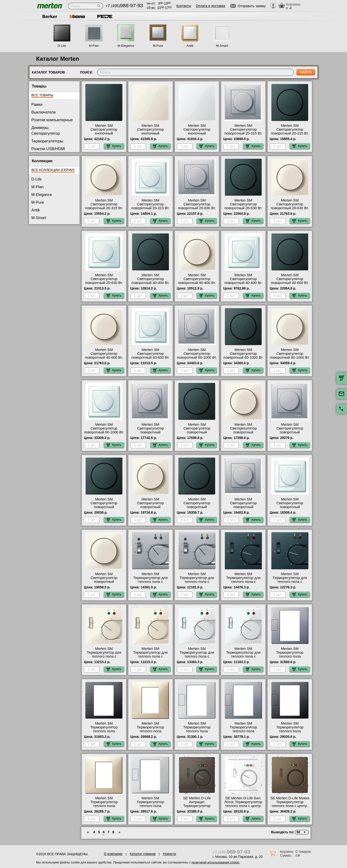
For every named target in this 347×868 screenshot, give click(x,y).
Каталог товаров (143, 854)
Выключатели (43, 112)
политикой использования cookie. (216, 862)
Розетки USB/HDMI (48, 149)
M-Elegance (126, 46)
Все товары (42, 95)
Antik (190, 46)
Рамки (37, 104)
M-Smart (222, 46)
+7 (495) (124, 6)
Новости (169, 854)
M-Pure (158, 46)
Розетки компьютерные (52, 120)
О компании (113, 854)
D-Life (62, 46)
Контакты (184, 6)
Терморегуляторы (47, 141)
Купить (114, 146)
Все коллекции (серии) (53, 170)
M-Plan (94, 46)
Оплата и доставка (210, 6)
